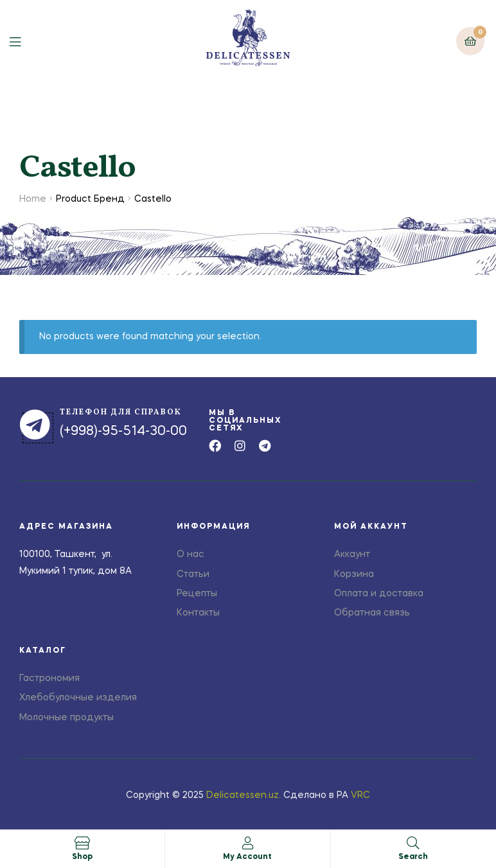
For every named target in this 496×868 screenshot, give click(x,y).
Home (33, 199)
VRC (360, 795)
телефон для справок (121, 412)
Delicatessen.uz (243, 795)
